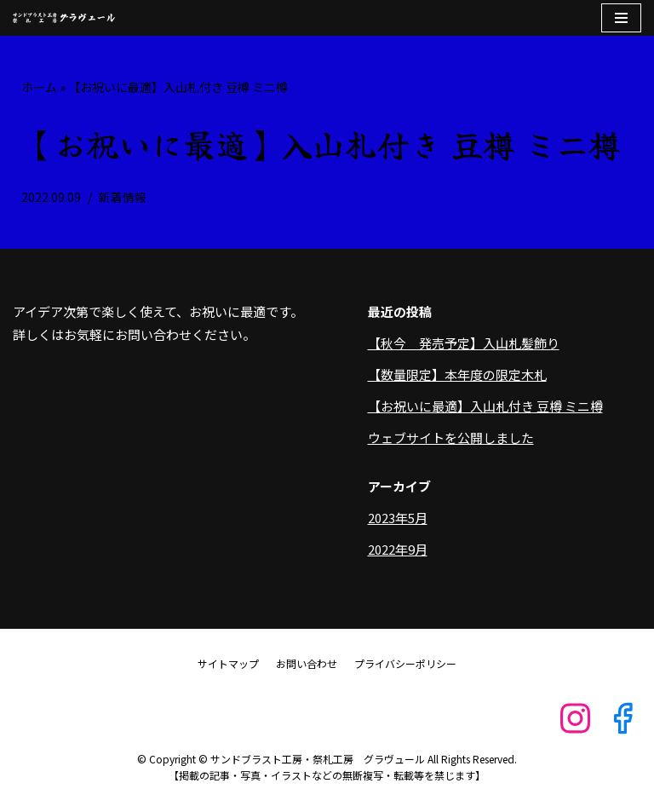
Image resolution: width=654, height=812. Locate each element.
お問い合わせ (307, 663)
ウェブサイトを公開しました (451, 438)
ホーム (39, 87)
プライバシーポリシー (405, 663)
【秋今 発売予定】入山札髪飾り (464, 343)
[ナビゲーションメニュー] (621, 18)
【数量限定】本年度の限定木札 (457, 374)
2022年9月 (398, 549)
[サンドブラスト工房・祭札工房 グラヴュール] (64, 18)
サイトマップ (228, 663)
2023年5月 (398, 518)
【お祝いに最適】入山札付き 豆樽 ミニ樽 (485, 406)
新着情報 (123, 197)
